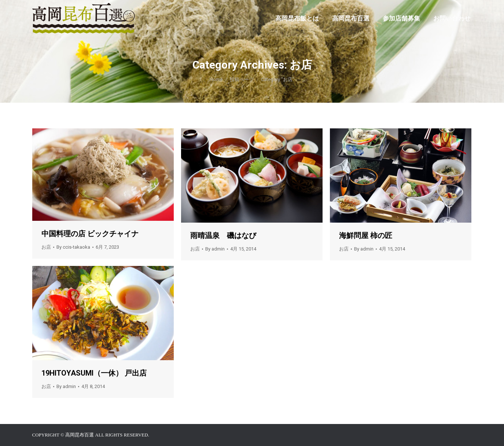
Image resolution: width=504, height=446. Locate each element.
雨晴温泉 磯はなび (223, 235)
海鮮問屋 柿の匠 (366, 235)
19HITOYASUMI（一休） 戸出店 (94, 373)
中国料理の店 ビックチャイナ (90, 234)
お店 (46, 247)
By (73, 247)
